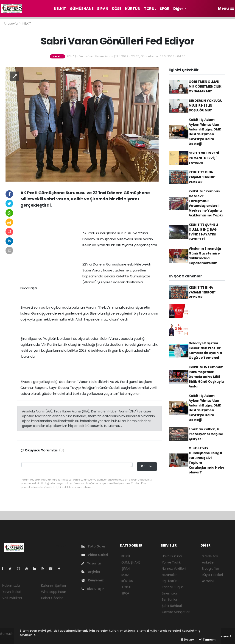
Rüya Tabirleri (212, 575)
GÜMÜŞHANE (82, 9)
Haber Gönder (52, 598)
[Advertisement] (90, 221)
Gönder (147, 466)
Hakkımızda (11, 586)
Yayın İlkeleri (12, 592)
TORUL (150, 9)
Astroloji (208, 581)
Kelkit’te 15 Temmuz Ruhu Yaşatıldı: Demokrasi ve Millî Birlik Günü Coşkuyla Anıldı (206, 377)
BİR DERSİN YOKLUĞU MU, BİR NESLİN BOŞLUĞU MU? (206, 105)
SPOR (165, 9)
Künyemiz (92, 580)
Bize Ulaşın (93, 589)
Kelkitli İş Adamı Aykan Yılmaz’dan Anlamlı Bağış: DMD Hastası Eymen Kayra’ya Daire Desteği (205, 132)
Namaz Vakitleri (174, 569)
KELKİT (60, 9)
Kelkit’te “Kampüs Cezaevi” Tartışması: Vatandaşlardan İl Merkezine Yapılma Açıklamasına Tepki (206, 203)
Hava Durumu (173, 556)
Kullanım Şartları (53, 586)
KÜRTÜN (133, 9)
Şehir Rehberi (172, 606)
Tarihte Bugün (173, 587)
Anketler (208, 562)
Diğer (179, 9)
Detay (187, 640)
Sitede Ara (210, 556)
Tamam (207, 640)
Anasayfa (11, 23)
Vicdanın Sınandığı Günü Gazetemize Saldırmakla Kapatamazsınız (205, 256)
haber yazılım (10, 638)
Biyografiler (211, 569)
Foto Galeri (94, 546)
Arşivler (91, 572)
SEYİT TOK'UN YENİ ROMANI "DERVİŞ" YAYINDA (204, 158)
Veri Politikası (12, 598)
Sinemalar (170, 593)
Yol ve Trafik (171, 562)
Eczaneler (169, 575)
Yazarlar (91, 563)
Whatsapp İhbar (53, 592)
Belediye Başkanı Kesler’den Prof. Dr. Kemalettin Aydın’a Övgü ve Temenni (205, 350)
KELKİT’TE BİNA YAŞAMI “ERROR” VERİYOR (202, 177)
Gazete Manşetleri (176, 612)
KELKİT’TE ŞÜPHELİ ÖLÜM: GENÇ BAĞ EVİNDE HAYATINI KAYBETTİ (203, 232)
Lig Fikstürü (170, 581)
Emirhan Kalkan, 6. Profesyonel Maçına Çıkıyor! (206, 434)
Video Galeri (95, 555)
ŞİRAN (103, 9)
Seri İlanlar (170, 600)
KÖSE (116, 9)
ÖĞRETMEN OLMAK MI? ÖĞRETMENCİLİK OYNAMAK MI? (205, 86)
